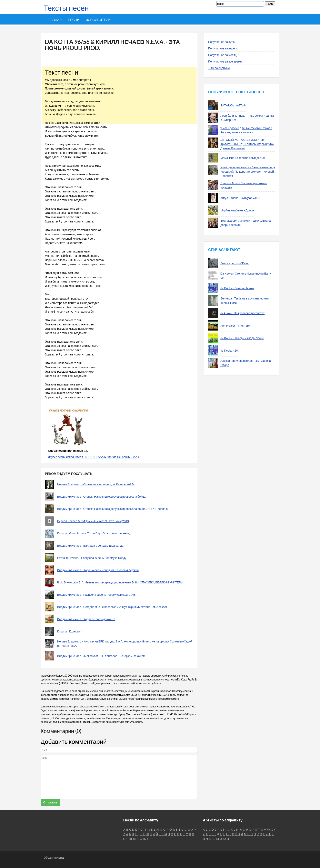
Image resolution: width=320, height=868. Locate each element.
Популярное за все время (225, 61)
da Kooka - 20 (229, 350)
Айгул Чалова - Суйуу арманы (240, 198)
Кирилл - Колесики (69, 631)
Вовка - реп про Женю (235, 263)
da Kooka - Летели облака (237, 288)
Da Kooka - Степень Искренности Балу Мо (246, 276)
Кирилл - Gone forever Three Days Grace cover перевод (93, 533)
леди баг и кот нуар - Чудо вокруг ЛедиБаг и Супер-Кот (248, 118)
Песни (74, 20)
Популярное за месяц (222, 55)
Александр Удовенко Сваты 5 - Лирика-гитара (246, 363)
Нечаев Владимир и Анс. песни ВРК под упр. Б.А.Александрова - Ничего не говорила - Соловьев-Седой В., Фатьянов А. (125, 643)
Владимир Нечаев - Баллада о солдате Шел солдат (91, 546)
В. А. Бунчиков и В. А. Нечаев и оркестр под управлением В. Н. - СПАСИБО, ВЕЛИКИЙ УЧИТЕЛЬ (120, 582)
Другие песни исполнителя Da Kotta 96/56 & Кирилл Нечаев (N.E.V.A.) (93, 457)
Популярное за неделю (223, 48)
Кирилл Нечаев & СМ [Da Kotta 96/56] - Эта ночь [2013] (93, 521)
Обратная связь (54, 857)
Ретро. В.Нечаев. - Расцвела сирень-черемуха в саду (92, 558)
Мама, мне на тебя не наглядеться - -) (245, 158)
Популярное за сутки (222, 42)
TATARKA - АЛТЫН (233, 105)
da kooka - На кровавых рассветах (242, 313)
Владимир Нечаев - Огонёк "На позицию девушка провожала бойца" (102, 497)
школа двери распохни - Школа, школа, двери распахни (246, 223)
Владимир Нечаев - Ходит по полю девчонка (86, 619)
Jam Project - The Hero (235, 326)
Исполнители (98, 20)
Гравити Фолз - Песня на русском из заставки (244, 185)
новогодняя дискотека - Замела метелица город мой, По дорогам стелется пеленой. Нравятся (248, 171)
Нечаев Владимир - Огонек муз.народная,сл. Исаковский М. (96, 484)
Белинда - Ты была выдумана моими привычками (244, 301)
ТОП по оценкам (219, 68)
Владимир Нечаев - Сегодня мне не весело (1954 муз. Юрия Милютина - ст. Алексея (112, 607)
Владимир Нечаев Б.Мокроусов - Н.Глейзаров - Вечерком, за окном (101, 656)
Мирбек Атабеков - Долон (237, 210)
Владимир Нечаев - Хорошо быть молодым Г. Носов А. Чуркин (98, 570)
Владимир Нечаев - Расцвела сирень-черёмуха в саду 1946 (96, 595)
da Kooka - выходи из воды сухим (242, 338)
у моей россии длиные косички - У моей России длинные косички (246, 130)
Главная (54, 20)
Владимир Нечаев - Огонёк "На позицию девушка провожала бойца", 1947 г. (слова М (113, 509)
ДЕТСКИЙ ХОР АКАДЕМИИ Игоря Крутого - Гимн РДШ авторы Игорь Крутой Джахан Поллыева (247, 144)
